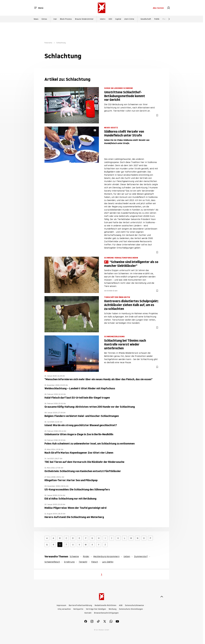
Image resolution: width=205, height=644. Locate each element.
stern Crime (129, 19)
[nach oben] (162, 597)
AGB (121, 605)
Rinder (86, 556)
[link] (169, 8)
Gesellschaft (146, 19)
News (36, 19)
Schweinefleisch (52, 562)
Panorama (48, 43)
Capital (118, 19)
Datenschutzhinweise (134, 605)
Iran (55, 19)
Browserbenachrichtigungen (106, 613)
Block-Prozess (66, 19)
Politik (157, 19)
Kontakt (88, 613)
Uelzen (127, 556)
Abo (158, 8)
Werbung (113, 609)
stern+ (103, 19)
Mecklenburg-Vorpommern (106, 556)
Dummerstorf (141, 556)
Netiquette (78, 609)
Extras (44, 19)
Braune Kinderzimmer (84, 19)
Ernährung (69, 562)
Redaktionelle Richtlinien (105, 605)
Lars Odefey (108, 562)
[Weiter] (169, 19)
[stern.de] (102, 8)
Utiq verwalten (64, 609)
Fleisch (95, 562)
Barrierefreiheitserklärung (80, 605)
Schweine (74, 556)
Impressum (61, 605)
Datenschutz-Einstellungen (131, 609)
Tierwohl (83, 562)
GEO (110, 19)
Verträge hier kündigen (96, 609)
